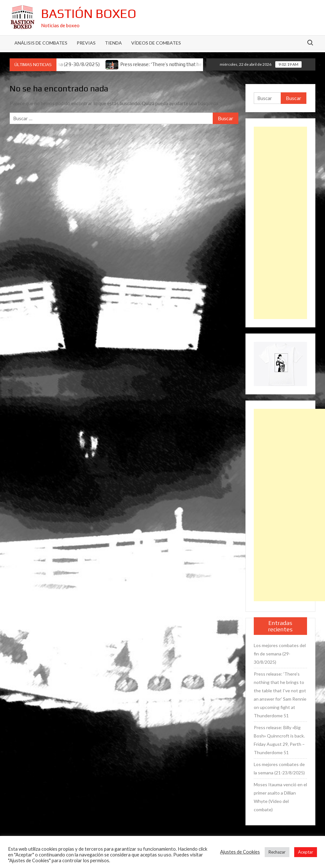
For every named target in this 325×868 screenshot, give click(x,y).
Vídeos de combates (156, 43)
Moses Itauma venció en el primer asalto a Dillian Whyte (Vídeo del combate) (280, 797)
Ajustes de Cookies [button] (240, 852)
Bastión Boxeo (89, 13)
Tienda (113, 43)
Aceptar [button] (306, 852)
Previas (86, 43)
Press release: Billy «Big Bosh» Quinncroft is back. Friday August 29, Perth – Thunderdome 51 (279, 740)
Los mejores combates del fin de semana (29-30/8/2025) (280, 654)
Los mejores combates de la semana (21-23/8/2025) (279, 768)
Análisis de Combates (41, 43)
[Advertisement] (280, 223)
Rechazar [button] (277, 852)
